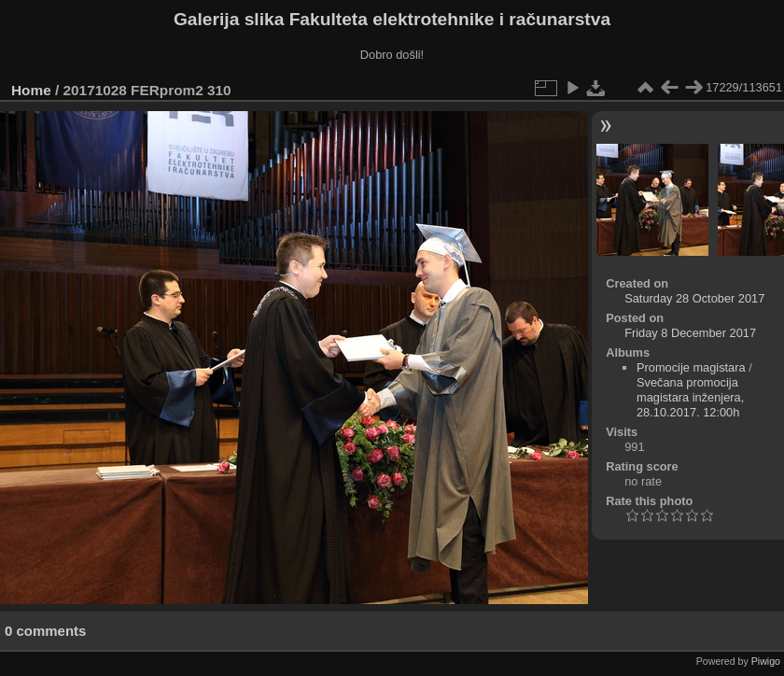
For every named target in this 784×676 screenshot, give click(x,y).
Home (31, 90)
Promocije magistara (691, 367)
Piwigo (766, 661)
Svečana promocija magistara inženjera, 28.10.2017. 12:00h (690, 397)
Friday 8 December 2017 (690, 333)
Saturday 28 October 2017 (694, 298)
